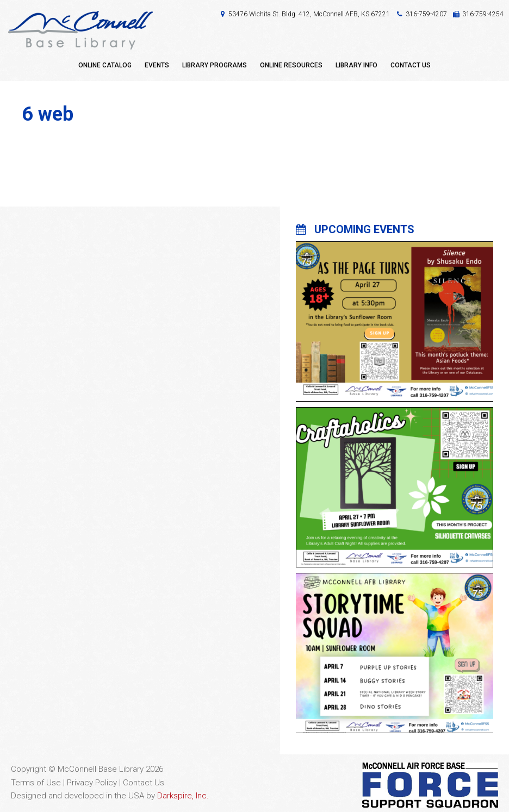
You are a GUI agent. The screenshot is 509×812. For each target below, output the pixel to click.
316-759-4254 (483, 14)
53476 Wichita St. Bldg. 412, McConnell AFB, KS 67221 (309, 14)
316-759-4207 (426, 14)
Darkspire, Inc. (183, 796)
